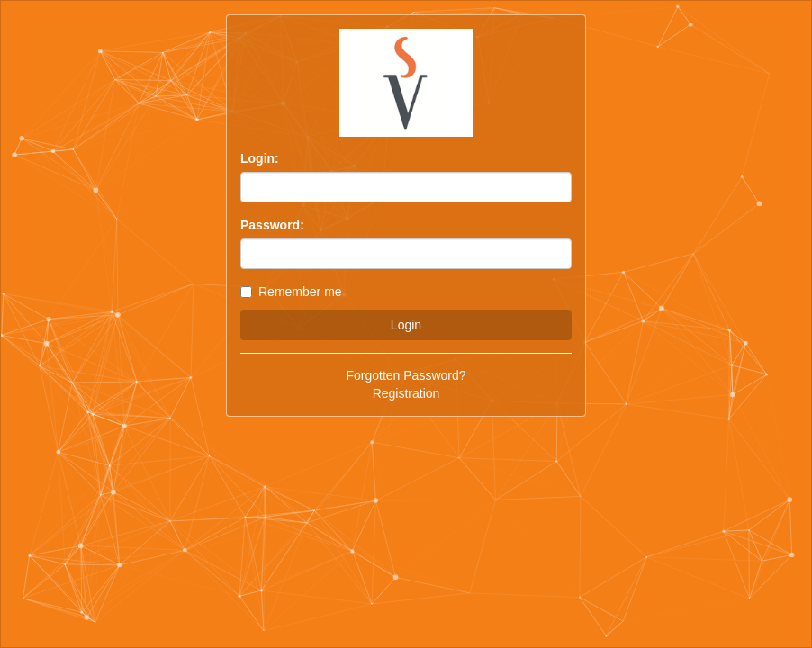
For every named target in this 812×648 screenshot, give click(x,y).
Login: (260, 158)
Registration (406, 393)
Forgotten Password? (406, 375)
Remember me (291, 292)
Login (406, 325)
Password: (272, 225)
